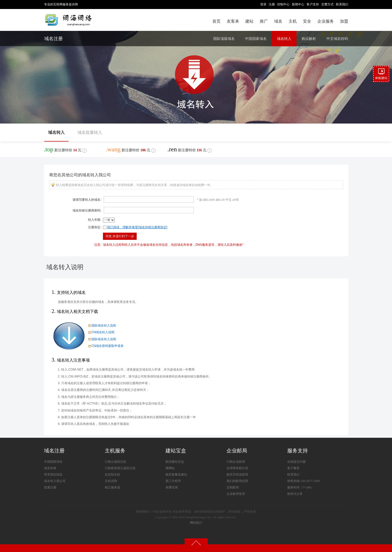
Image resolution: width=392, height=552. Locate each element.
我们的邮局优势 (237, 481)
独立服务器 (112, 487)
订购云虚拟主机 (116, 462)
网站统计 (196, 523)
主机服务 (115, 451)
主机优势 (111, 481)
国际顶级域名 (224, 39)
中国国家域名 (256, 39)
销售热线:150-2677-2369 (303, 481)
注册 (272, 4)
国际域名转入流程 (102, 326)
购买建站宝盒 (175, 462)
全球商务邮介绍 (237, 468)
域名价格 (50, 468)
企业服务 (326, 21)
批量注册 (50, 487)
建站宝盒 (176, 451)
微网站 (170, 468)
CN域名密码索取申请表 (105, 346)
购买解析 (309, 39)
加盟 (344, 21)
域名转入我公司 (55, 481)
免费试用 (172, 487)
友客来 (233, 21)
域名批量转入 (90, 132)
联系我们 (342, 4)
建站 (249, 21)
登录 (263, 4)
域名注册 (54, 39)
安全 (307, 21)
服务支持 (298, 451)
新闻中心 (298, 4)
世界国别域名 (53, 475)
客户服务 (293, 468)
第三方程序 (173, 481)
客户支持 (313, 4)
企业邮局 (237, 451)
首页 (216, 21)
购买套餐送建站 (176, 475)
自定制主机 (112, 475)
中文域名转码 (337, 39)
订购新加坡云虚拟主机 (120, 468)
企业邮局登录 (236, 494)
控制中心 (283, 4)
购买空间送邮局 (237, 475)
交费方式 (327, 4)
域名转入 (284, 39)
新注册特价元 (66, 149)
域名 (278, 21)
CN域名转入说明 (101, 332)
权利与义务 (295, 494)
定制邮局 (233, 487)
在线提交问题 (297, 462)
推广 (264, 21)
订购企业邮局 (236, 462)
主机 (293, 21)
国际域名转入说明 (102, 339)
